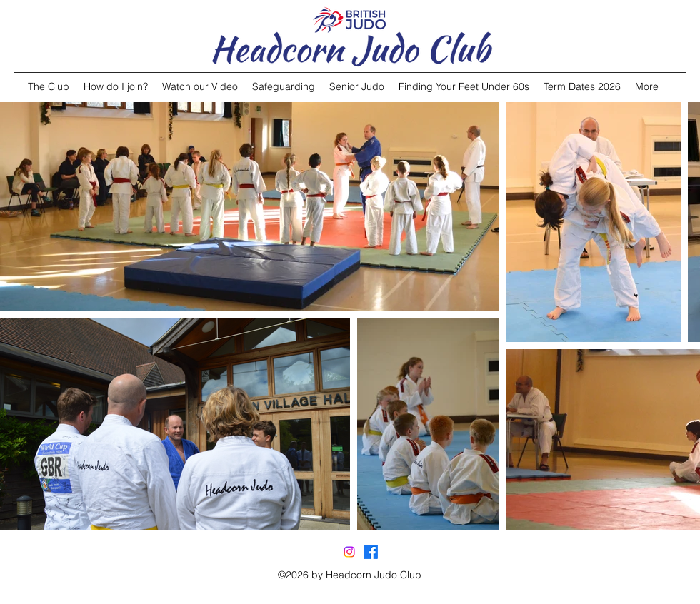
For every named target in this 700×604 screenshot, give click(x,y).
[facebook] (371, 552)
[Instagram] (349, 552)
